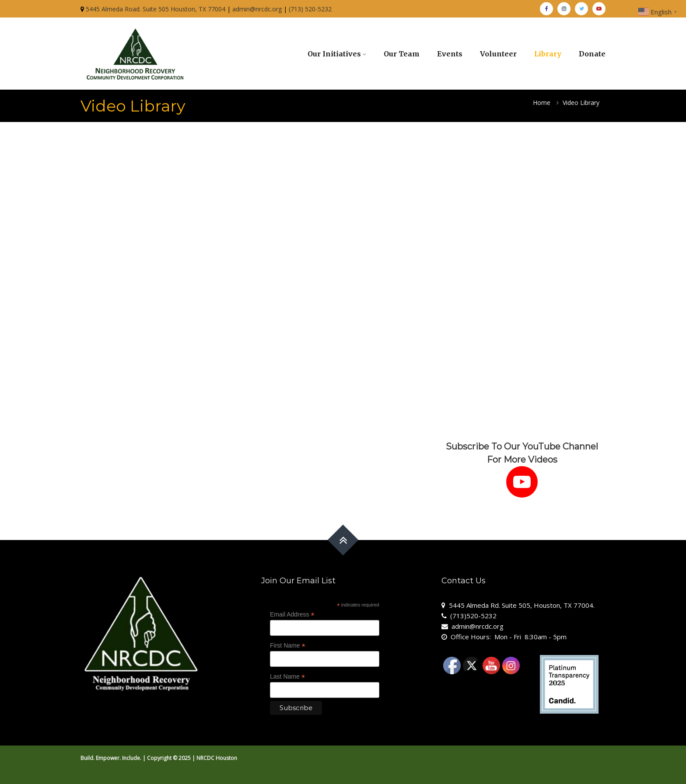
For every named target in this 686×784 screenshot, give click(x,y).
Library (548, 54)
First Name (288, 646)
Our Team (402, 54)
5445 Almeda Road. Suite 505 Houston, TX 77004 (156, 9)
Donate (592, 54)
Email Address (292, 615)
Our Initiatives (334, 54)
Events (450, 54)
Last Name (287, 677)
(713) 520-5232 (310, 9)
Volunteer (498, 54)
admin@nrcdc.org (257, 9)
